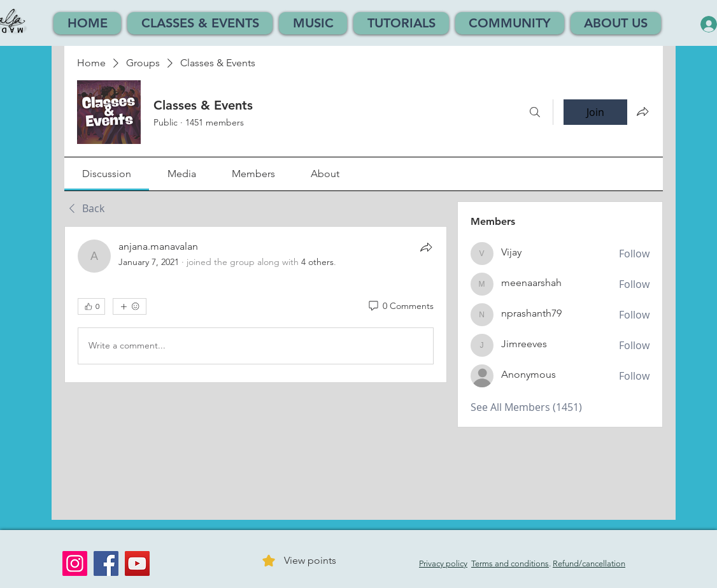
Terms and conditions (510, 563)
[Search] (535, 112)
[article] (256, 305)
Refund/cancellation (589, 563)
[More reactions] (130, 306)
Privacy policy (443, 563)
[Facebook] (106, 563)
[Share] (426, 247)
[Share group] (642, 111)
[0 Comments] (400, 306)
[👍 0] (91, 306)
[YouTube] (137, 563)
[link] (107, 174)
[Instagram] (75, 563)
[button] (200, 23)
